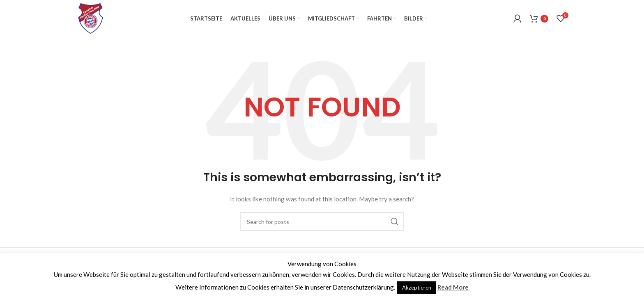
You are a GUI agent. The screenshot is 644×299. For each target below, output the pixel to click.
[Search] (322, 221)
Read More (453, 287)
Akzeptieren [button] (417, 288)
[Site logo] (91, 18)
